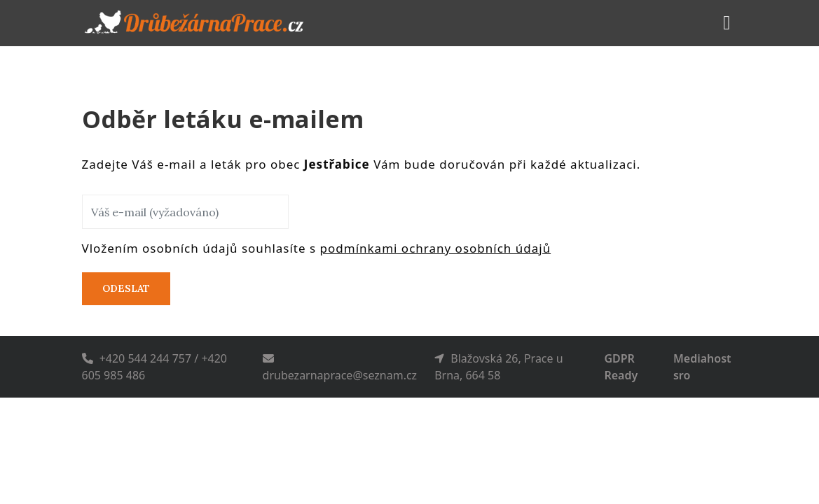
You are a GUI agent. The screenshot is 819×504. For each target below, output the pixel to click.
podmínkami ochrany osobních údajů (436, 248)
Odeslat (126, 288)
